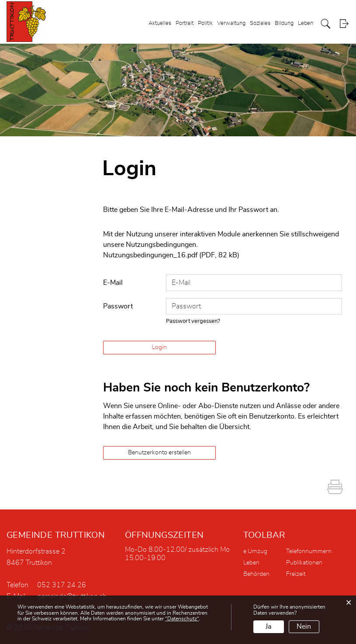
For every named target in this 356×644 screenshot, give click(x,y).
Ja (268, 627)
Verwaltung (231, 23)
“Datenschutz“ (182, 619)
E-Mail (113, 283)
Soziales (260, 23)
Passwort (118, 306)
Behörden (256, 574)
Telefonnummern (309, 551)
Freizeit (296, 574)
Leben (306, 23)
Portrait (185, 23)
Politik (205, 23)
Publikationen (304, 563)
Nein (304, 627)
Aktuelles (160, 23)
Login (344, 24)
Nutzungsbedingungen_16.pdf (150, 255)
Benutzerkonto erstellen (159, 453)
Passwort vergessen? (193, 321)
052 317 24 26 (62, 585)
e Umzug (255, 551)
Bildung (284, 23)
